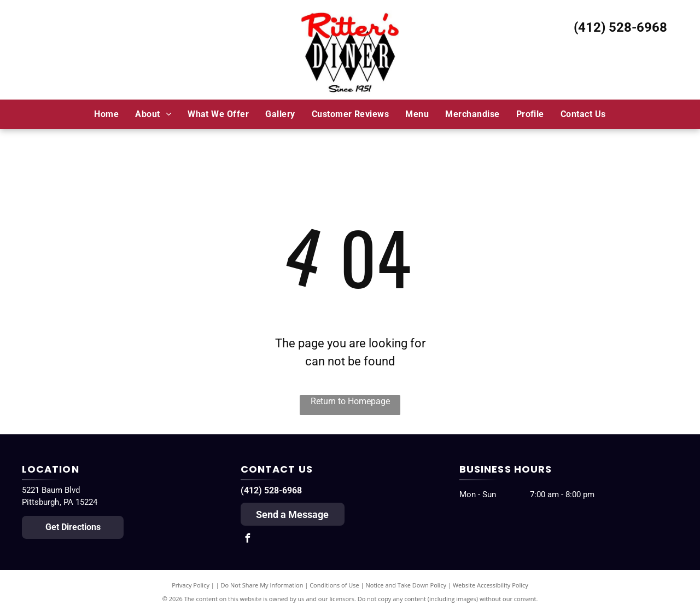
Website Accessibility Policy (491, 585)
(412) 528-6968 (620, 27)
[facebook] (248, 540)
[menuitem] (106, 114)
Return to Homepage (350, 401)
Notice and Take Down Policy (406, 585)
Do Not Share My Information (262, 585)
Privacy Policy (191, 585)
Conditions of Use (334, 585)
